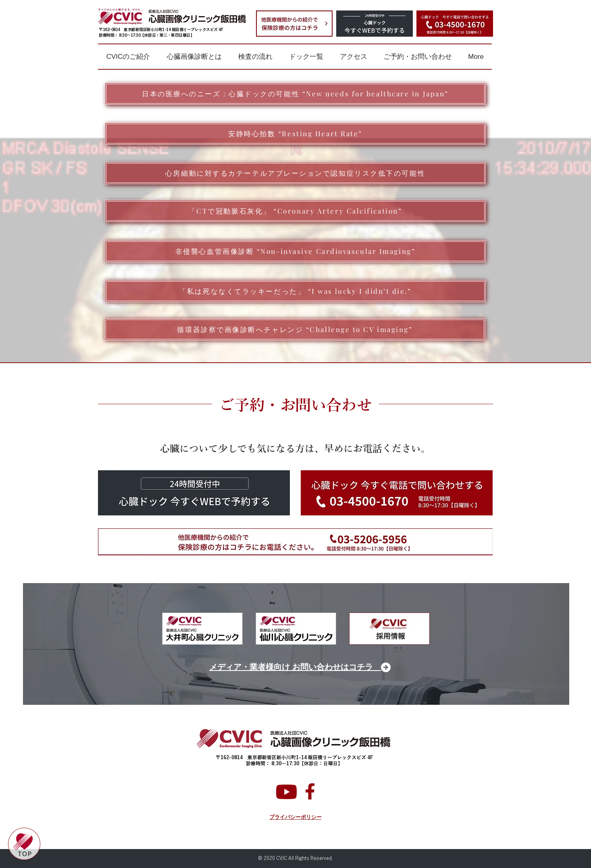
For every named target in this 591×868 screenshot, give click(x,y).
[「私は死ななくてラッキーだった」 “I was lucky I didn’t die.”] (295, 291)
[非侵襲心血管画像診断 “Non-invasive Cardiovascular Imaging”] (295, 251)
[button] (128, 57)
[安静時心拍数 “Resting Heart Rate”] (295, 134)
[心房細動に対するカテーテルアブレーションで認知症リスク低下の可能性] (295, 173)
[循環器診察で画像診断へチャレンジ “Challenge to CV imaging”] (295, 329)
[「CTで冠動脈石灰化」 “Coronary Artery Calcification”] (295, 211)
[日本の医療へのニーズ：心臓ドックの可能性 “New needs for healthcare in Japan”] (295, 94)
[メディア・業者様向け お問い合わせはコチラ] (296, 667)
